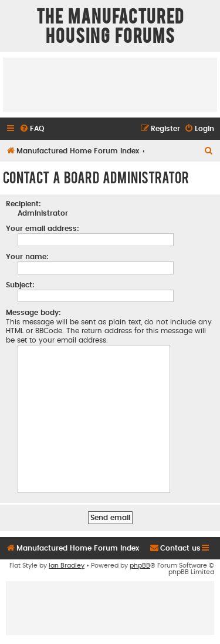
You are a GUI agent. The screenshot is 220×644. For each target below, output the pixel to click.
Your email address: (43, 229)
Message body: (33, 313)
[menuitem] (32, 129)
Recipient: (23, 204)
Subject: (20, 285)
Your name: (27, 257)
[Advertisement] (110, 84)
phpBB (140, 566)
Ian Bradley (67, 566)
